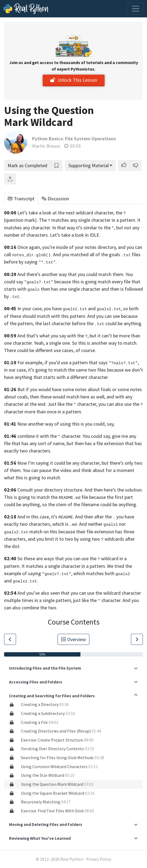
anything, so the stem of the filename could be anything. (80, 504)
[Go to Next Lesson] (137, 639)
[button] (124, 165)
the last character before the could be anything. (89, 323)
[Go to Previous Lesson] (10, 639)
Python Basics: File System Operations (74, 139)
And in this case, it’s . (46, 517)
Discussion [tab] (55, 199)
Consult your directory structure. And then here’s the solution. (80, 490)
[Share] (10, 179)
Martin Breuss (46, 146)
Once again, (29, 247)
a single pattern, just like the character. (80, 600)
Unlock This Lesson (74, 80)
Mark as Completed (27, 165)
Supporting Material (89, 165)
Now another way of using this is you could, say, (66, 424)
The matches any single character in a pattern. (87, 220)
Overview (74, 639)
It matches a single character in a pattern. (64, 566)
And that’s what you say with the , (53, 336)
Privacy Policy (99, 859)
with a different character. (83, 377)
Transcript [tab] (21, 199)
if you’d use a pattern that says (76, 362)
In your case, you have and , (70, 308)
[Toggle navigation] (136, 9)
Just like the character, (72, 404)
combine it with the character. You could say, (64, 436)
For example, (30, 362)
